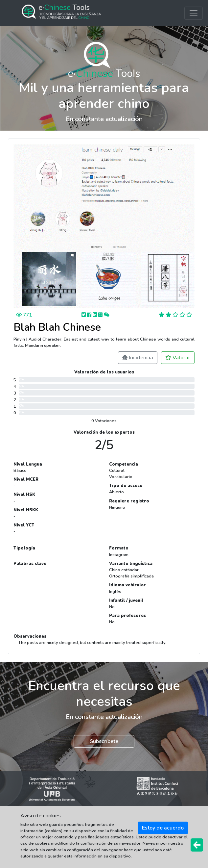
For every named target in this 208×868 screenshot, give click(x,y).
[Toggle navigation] (194, 13)
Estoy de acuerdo (163, 828)
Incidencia (138, 358)
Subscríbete (104, 741)
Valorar (178, 358)
